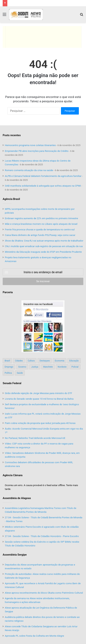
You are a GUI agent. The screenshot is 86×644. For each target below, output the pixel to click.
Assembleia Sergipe (15, 555)
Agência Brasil (11, 199)
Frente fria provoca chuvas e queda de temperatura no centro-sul (40, 229)
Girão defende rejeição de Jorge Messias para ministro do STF (38, 393)
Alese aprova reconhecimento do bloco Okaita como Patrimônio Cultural (44, 593)
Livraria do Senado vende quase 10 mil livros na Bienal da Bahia (39, 399)
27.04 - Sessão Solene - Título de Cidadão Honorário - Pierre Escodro (42, 536)
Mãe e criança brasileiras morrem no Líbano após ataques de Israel (41, 224)
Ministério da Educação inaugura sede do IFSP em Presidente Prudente (43, 252)
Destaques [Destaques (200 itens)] (45, 361)
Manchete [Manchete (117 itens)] (48, 367)
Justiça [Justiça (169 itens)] (35, 367)
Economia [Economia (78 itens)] (59, 361)
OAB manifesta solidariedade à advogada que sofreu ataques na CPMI (43, 186)
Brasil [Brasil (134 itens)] (7, 361)
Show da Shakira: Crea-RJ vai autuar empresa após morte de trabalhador (44, 241)
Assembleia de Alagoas (17, 498)
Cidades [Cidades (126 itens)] (19, 361)
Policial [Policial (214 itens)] (75, 367)
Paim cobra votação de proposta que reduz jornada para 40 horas (40, 423)
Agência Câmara (13, 475)
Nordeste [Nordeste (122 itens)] (62, 367)
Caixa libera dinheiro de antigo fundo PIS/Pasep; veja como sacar (40, 235)
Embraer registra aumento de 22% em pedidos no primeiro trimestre (41, 218)
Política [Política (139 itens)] (8, 373)
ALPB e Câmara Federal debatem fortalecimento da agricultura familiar (43, 176)
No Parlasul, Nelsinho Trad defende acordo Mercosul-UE (35, 438)
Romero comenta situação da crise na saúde (29, 170)
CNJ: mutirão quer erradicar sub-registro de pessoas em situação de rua (44, 246)
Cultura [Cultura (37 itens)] (31, 361)
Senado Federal (12, 383)
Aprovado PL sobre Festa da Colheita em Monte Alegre (34, 636)
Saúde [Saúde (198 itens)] (20, 373)
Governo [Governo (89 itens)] (22, 367)
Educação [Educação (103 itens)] (74, 361)
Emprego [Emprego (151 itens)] (9, 367)
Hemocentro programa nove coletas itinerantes (30, 145)
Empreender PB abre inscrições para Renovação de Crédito (37, 151)
